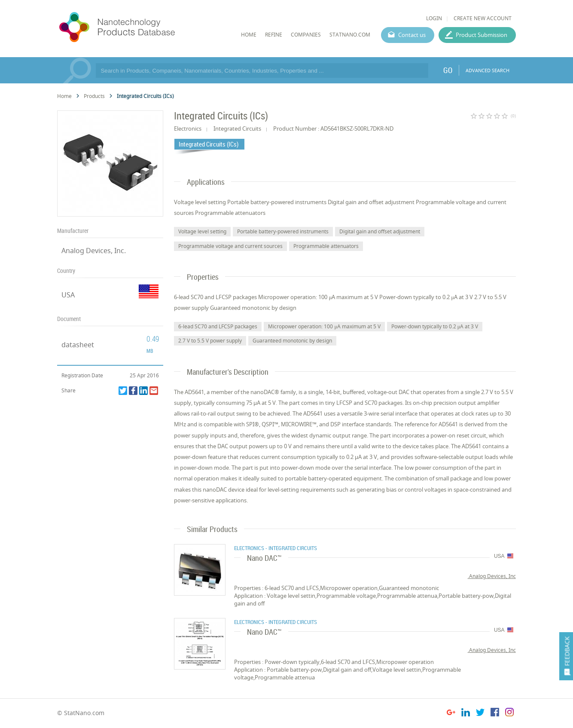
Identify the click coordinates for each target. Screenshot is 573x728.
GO (448, 70)
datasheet (78, 345)
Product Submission (482, 35)
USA (68, 295)
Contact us (412, 35)
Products (94, 96)
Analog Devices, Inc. (94, 251)
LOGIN (434, 18)
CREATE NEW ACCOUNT (483, 18)
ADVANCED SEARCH (488, 70)
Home (64, 96)
